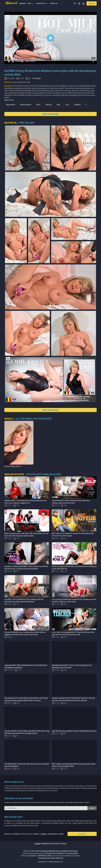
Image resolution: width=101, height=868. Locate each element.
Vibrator (77, 105)
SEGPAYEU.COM (44, 856)
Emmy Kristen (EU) (12, 466)
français (63, 844)
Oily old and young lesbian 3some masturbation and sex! (74, 731)
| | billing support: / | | (34, 834)
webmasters (52, 834)
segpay (44, 834)
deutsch (55, 844)
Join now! (82, 834)
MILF (38, 105)
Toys (67, 105)
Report (38, 78)
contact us (17, 834)
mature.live (42, 3)
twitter (61, 834)
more (31, 3)
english (37, 844)
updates (22, 3)
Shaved (49, 105)
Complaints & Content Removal (51, 858)
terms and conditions (55, 853)
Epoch (33, 856)
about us (8, 834)
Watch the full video (50, 114)
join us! (92, 3)
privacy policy (73, 853)
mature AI (54, 3)
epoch (37, 834)
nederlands (46, 844)
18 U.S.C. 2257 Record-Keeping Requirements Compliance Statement (50, 851)
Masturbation (26, 105)
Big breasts (11, 105)
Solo (58, 105)
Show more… (9, 100)
